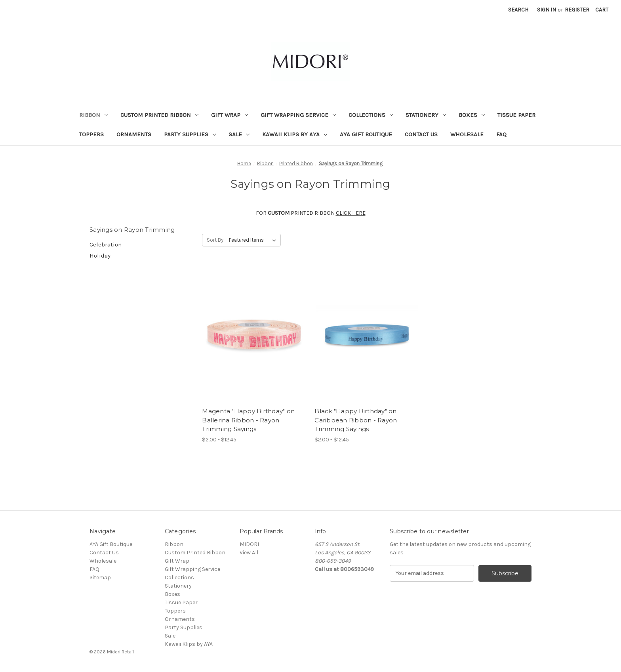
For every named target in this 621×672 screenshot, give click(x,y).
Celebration (106, 244)
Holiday (100, 256)
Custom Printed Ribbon (159, 115)
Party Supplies (190, 134)
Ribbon (93, 115)
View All (249, 553)
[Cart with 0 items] (602, 10)
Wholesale (467, 134)
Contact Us (421, 134)
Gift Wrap (230, 115)
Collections (371, 115)
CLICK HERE (351, 213)
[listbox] (254, 240)
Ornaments (134, 134)
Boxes (472, 115)
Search (518, 10)
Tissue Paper (516, 115)
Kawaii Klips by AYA (295, 134)
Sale (239, 134)
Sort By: (216, 240)
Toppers (91, 134)
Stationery (426, 115)
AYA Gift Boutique (366, 134)
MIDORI (249, 544)
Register (577, 10)
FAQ (501, 134)
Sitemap (100, 577)
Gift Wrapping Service (298, 115)
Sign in (547, 10)
